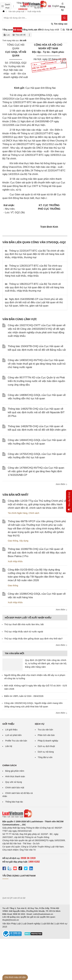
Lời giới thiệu (11, 730)
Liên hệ (9, 746)
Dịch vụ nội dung (46, 752)
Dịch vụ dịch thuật (46, 746)
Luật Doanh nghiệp (31, 924)
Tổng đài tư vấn (45, 757)
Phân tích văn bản (46, 735)
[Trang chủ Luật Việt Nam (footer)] (35, 814)
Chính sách (34, 513)
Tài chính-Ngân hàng (18, 513)
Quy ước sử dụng (14, 782)
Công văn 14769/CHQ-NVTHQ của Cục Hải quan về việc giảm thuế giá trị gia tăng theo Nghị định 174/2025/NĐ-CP (36, 471)
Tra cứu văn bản (45, 730)
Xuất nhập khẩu (15, 561)
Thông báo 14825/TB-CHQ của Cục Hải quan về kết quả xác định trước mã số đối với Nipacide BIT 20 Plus (36, 412)
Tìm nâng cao (59, 24)
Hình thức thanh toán (15, 776)
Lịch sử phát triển (13, 735)
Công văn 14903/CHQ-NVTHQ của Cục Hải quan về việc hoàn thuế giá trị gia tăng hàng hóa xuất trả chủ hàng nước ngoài (37, 364)
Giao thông (13, 541)
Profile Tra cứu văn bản (16, 741)
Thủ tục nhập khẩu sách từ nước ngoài (24, 632)
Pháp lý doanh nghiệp (48, 741)
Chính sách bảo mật (15, 788)
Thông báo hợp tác (14, 802)
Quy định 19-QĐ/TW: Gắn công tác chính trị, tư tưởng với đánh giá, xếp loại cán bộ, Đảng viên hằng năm (46, 663)
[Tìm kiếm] (64, 18)
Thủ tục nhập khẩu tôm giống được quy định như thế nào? (33, 639)
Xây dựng (24, 541)
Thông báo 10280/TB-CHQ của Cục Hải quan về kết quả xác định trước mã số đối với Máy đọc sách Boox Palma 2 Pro (37, 553)
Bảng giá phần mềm (15, 771)
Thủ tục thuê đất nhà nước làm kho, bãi (24, 624)
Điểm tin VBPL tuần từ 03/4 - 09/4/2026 (24, 696)
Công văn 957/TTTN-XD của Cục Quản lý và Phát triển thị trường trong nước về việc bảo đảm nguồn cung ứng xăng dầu (36, 381)
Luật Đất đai (48, 924)
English (53, 6)
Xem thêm (61, 484)
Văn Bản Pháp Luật (12, 924)
